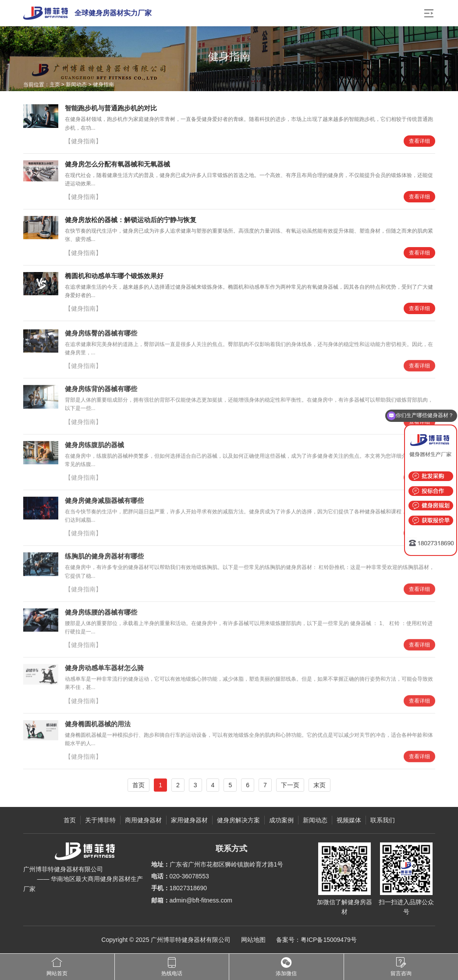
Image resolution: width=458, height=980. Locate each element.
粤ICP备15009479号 (329, 940)
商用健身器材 (143, 820)
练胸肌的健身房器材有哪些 (104, 560)
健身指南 (103, 85)
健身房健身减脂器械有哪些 (104, 504)
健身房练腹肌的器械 (94, 448)
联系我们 (383, 820)
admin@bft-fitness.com (201, 900)
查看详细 (419, 141)
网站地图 (253, 940)
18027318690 (188, 888)
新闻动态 (76, 85)
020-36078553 (189, 876)
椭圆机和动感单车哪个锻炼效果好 (114, 276)
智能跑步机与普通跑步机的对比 (111, 108)
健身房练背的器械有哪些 (101, 392)
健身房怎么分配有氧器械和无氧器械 (117, 164)
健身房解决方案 (238, 820)
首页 (138, 785)
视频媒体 (349, 820)
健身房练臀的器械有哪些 (101, 337)
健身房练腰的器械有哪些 (101, 615)
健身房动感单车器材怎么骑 (104, 671)
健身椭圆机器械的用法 (98, 727)
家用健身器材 (189, 820)
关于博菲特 (100, 820)
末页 (320, 785)
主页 (55, 85)
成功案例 (281, 820)
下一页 (290, 785)
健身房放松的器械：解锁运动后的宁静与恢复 (131, 220)
